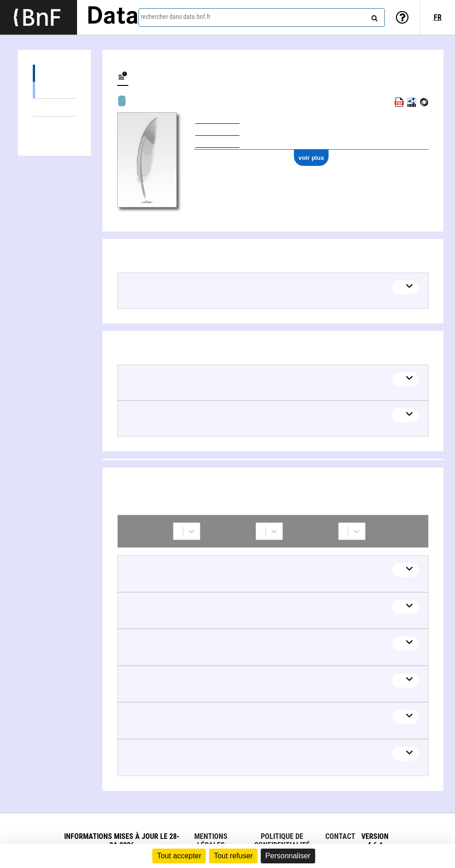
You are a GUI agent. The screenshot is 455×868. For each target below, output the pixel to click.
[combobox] (262, 18)
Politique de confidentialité (282, 841)
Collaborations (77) (41, 125)
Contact (340, 836)
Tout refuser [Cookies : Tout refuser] (233, 856)
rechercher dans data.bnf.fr (176, 17)
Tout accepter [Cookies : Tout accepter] (179, 856)
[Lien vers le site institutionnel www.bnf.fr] (39, 17)
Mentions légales (211, 841)
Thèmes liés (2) (54, 107)
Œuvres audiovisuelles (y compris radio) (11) (54, 90)
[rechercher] (373, 16)
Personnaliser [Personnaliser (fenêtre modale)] (288, 856)
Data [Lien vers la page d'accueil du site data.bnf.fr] (113, 17)
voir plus (311, 158)
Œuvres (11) (54, 73)
